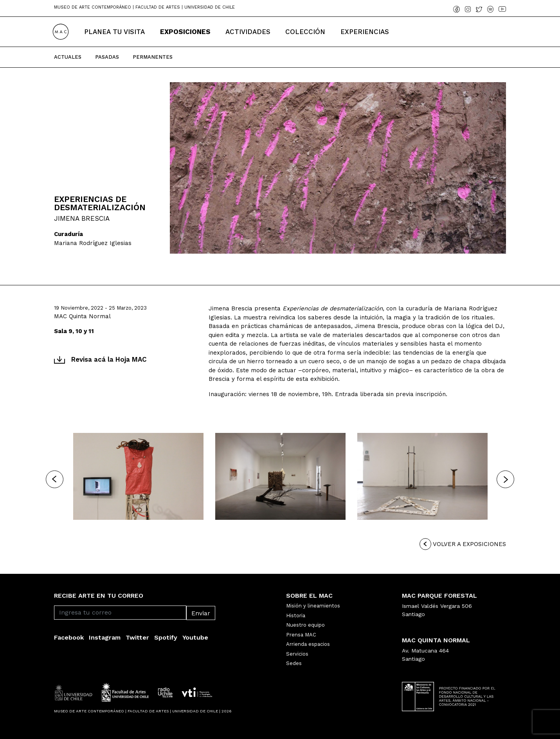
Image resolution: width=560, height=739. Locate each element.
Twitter (137, 637)
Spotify (166, 637)
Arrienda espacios (308, 644)
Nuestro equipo (305, 625)
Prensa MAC (301, 635)
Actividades (248, 32)
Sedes (294, 663)
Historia (296, 616)
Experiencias (365, 32)
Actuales (68, 57)
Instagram (105, 637)
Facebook (69, 637)
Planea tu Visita (114, 32)
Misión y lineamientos (313, 606)
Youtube (195, 637)
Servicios (297, 654)
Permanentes (153, 57)
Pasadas (107, 57)
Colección (305, 32)
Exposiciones (185, 32)
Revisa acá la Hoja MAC (100, 359)
